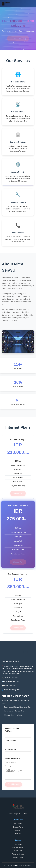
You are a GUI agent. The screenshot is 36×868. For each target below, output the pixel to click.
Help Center (18, 844)
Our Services (18, 824)
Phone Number (10, 750)
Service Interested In (13, 759)
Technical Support (18, 848)
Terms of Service (18, 854)
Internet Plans (18, 827)
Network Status (18, 851)
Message (8, 766)
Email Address (10, 740)
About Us (18, 830)
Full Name (9, 731)
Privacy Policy (18, 857)
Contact (18, 834)
